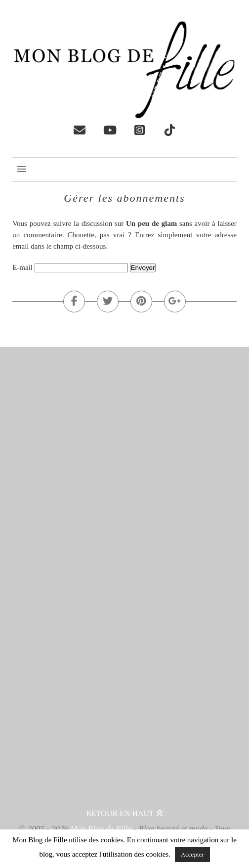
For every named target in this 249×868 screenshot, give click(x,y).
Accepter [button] (192, 854)
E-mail (22, 267)
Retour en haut (124, 813)
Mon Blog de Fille (101, 829)
